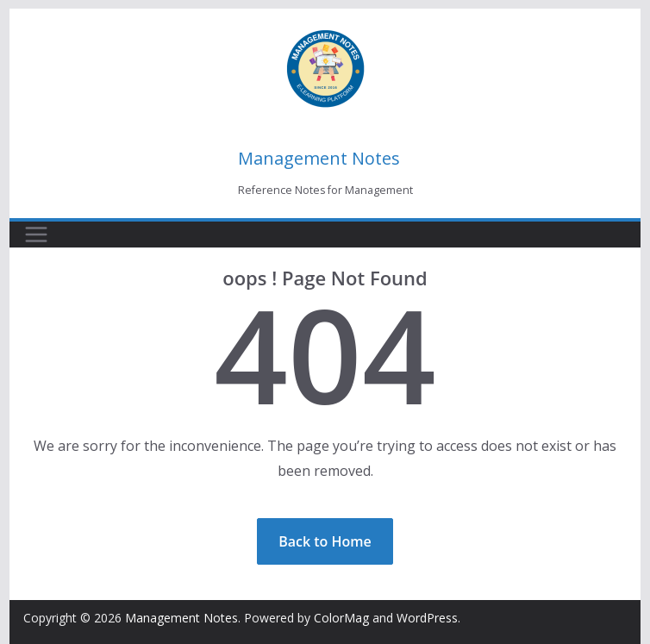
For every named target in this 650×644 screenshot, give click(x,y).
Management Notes (319, 158)
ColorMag (341, 618)
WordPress (427, 618)
